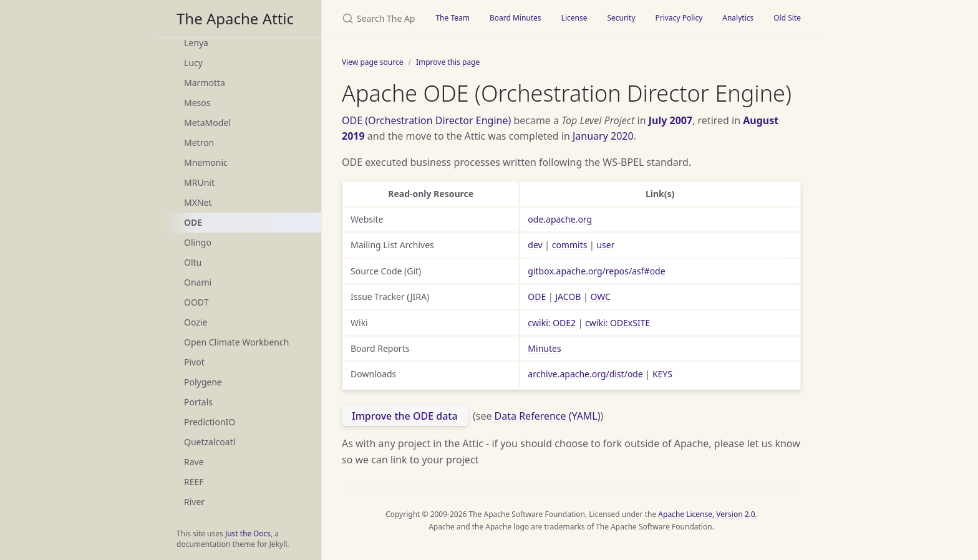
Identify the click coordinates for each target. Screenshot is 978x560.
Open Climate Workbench (236, 342)
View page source (372, 62)
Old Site (787, 18)
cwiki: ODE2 (552, 323)
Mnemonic (206, 162)
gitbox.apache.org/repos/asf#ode (596, 271)
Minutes (544, 348)
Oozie (196, 322)
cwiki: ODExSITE (617, 323)
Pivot (194, 362)
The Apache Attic (235, 18)
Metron (199, 142)
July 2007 (671, 120)
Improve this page (448, 62)
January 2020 (603, 136)
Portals (198, 402)
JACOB (568, 297)
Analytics (738, 18)
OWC (600, 297)
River (194, 502)
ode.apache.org (560, 219)
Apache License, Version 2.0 (706, 514)
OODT (196, 302)
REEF (194, 482)
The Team (453, 18)
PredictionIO (210, 422)
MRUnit (199, 182)
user (605, 245)
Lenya (196, 43)
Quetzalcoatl (210, 442)
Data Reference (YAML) (548, 416)
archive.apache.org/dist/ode (585, 374)
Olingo (198, 242)
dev (535, 245)
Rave (194, 462)
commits (570, 245)
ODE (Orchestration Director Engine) (426, 120)
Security (621, 18)
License (574, 18)
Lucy (193, 63)
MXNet (198, 202)
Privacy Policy (679, 18)
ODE (193, 222)
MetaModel (207, 123)
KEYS (662, 374)
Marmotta (205, 83)
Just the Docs (248, 533)
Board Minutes (516, 18)
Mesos (197, 103)
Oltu (193, 262)
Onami (198, 282)
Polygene (203, 382)
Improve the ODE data (405, 416)
